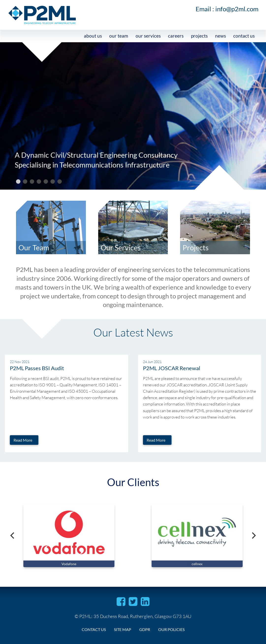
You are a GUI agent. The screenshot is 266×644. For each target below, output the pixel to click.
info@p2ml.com (237, 9)
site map (123, 629)
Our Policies (171, 629)
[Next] (253, 535)
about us (93, 36)
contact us (244, 36)
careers (176, 36)
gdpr (145, 629)
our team (119, 36)
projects (199, 36)
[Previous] (13, 535)
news (220, 36)
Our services (148, 36)
